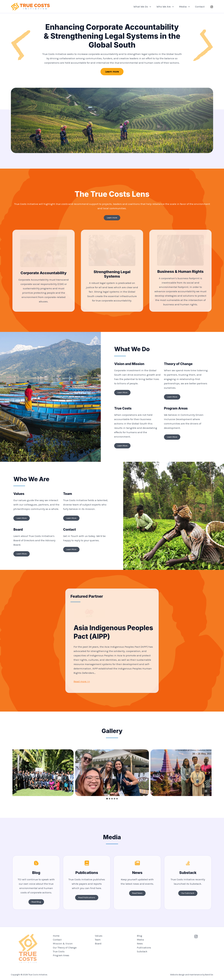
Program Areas (61, 955)
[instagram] (212, 7)
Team (98, 940)
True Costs (59, 952)
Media (184, 7)
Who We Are (165, 7)
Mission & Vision (63, 944)
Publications (144, 948)
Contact (200, 7)
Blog (140, 936)
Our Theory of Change (65, 948)
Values (99, 936)
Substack (142, 952)
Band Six (209, 969)
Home (56, 936)
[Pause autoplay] (206, 791)
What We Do (142, 7)
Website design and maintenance (186, 969)
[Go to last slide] (15, 773)
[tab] (107, 799)
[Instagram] (196, 936)
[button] (149, 7)
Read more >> (82, 681)
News (140, 944)
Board (98, 944)
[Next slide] (209, 773)
